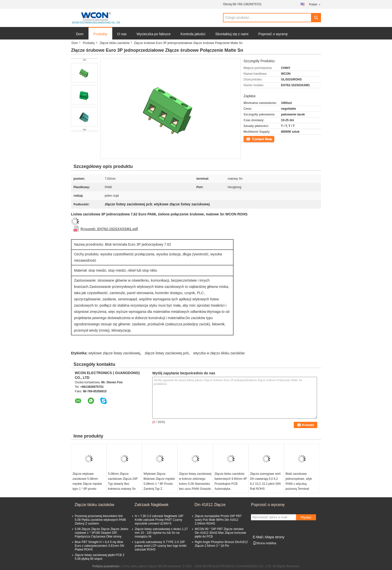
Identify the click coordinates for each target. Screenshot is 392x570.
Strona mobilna (265, 543)
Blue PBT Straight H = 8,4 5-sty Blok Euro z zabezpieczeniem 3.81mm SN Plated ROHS (99, 546)
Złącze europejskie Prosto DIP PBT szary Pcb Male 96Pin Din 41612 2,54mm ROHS (218, 520)
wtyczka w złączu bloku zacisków (219, 353)
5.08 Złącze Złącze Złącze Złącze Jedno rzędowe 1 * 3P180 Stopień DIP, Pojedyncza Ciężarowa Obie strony (101, 533)
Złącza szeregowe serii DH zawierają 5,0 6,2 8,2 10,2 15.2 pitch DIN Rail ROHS (265, 481)
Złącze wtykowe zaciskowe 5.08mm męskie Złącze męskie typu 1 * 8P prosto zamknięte (87, 484)
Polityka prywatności (106, 566)
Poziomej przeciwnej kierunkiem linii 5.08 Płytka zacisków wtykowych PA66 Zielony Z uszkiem (100, 520)
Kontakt (249, 139)
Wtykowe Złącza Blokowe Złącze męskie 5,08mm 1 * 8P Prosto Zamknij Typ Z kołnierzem (159, 484)
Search (316, 18)
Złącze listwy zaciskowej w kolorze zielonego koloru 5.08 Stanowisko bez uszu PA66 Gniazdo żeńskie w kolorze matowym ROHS (195, 486)
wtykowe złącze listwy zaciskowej (114, 353)
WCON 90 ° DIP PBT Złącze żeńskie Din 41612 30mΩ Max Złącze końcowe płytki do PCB (220, 533)
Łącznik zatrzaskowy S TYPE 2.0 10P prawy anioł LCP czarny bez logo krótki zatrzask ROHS (161, 546)
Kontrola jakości (193, 34)
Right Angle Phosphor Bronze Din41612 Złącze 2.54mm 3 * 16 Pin (221, 544)
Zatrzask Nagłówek (151, 505)
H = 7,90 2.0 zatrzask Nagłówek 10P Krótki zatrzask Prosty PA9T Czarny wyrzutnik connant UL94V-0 (159, 520)
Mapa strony (275, 537)
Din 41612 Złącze (210, 505)
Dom (80, 34)
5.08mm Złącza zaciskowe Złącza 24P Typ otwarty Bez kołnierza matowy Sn (123, 481)
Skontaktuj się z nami (232, 34)
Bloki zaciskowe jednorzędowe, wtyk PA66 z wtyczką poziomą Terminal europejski (299, 484)
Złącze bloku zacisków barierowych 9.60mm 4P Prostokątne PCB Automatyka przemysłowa (231, 484)
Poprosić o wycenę (273, 34)
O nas (122, 34)
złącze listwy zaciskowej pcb (167, 353)
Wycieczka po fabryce (153, 34)
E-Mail (258, 537)
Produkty (100, 34)
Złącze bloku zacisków (115, 43)
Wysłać (306, 517)
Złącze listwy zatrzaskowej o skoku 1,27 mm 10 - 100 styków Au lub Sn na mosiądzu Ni (161, 533)
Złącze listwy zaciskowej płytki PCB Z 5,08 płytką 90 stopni (100, 557)
